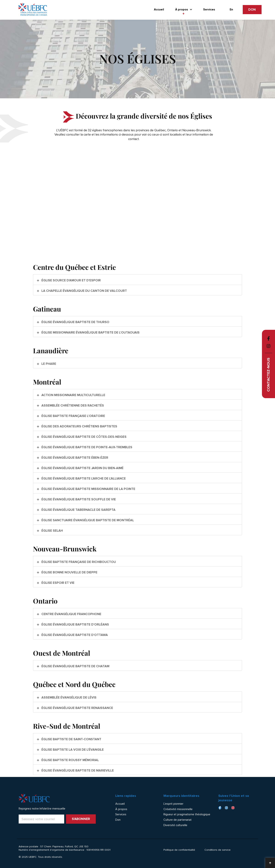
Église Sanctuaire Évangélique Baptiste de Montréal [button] (87, 520)
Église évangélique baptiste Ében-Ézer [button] (74, 458)
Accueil (159, 9)
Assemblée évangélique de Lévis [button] (69, 698)
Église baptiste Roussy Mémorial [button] (70, 760)
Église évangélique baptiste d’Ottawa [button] (74, 635)
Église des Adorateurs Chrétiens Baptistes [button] (79, 426)
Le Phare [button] (48, 364)
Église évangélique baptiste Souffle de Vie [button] (78, 499)
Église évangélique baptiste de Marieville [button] (77, 771)
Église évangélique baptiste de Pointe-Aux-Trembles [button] (86, 447)
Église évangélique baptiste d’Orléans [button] (75, 625)
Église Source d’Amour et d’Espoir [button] (71, 280)
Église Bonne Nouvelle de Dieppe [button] (69, 572)
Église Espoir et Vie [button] (58, 583)
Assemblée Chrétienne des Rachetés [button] (72, 406)
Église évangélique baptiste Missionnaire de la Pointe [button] (88, 489)
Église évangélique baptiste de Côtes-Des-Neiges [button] (84, 437)
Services (209, 9)
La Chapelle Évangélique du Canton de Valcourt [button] (84, 291)
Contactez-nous (268, 375)
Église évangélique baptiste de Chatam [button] (75, 666)
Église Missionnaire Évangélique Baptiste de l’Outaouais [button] (90, 333)
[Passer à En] (231, 9)
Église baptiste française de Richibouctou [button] (78, 562)
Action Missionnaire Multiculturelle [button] (73, 395)
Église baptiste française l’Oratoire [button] (73, 416)
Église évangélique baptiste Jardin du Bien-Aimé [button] (82, 468)
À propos (184, 10)
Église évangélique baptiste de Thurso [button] (75, 322)
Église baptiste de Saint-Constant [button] (71, 739)
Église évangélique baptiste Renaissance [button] (77, 708)
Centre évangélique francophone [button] (71, 614)
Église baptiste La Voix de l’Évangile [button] (72, 750)
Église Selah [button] (52, 531)
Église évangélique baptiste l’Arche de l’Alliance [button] (83, 479)
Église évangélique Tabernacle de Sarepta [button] (78, 510)
